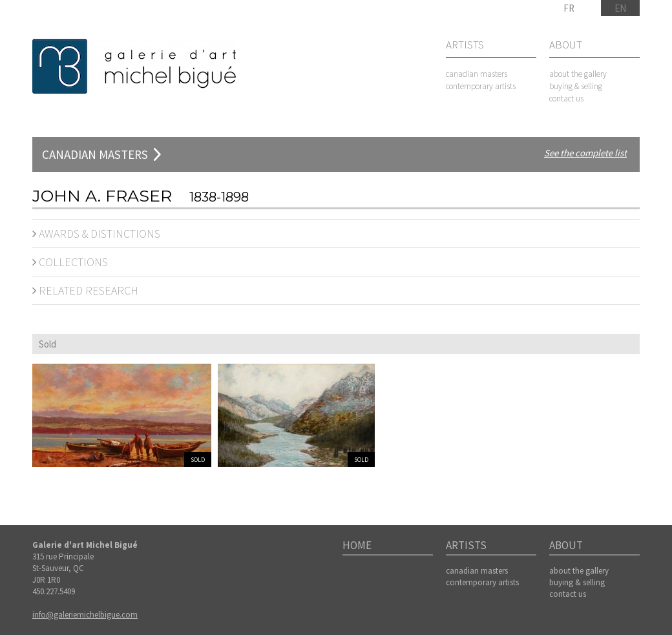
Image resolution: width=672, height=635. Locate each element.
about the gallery (578, 74)
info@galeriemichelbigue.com (85, 615)
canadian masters (477, 74)
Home (357, 546)
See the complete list (585, 153)
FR (569, 8)
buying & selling (576, 86)
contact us (566, 99)
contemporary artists (481, 86)
